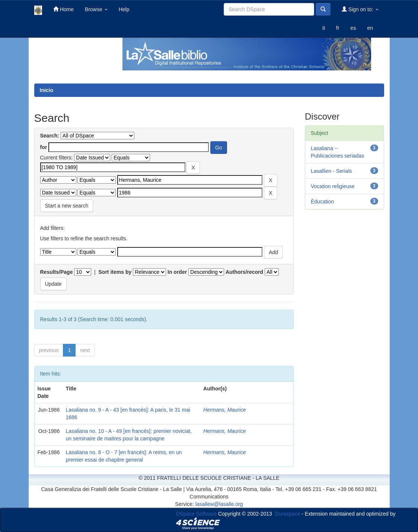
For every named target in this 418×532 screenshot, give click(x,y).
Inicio (47, 90)
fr (338, 28)
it (324, 28)
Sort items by (115, 272)
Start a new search (67, 206)
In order (177, 272)
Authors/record (244, 272)
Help (124, 9)
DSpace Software (196, 514)
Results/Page (57, 272)
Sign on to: (360, 9)
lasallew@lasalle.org (219, 504)
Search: (50, 136)
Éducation (322, 202)
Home (63, 9)
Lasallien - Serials (331, 171)
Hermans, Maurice (224, 410)
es (353, 28)
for (44, 147)
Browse (96, 9)
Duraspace (288, 514)
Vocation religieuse (333, 186)
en (370, 28)
